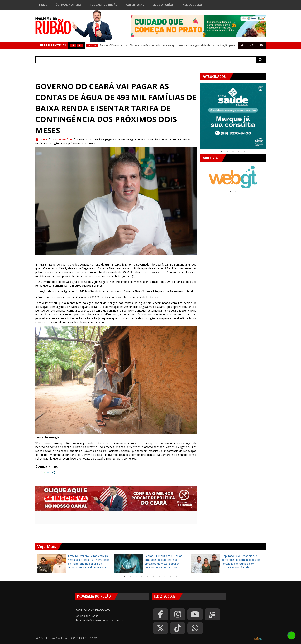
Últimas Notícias (69, 5)
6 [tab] (153, 576)
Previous (198, 115)
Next (269, 115)
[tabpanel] (233, 116)
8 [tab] (165, 576)
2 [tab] (227, 152)
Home (43, 5)
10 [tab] (176, 576)
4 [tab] (239, 152)
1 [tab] (222, 152)
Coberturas (135, 5)
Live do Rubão (163, 5)
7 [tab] (159, 576)
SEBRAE (92, 45)
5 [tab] (245, 152)
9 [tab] (171, 576)
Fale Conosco (192, 5)
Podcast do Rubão (104, 5)
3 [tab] (233, 152)
